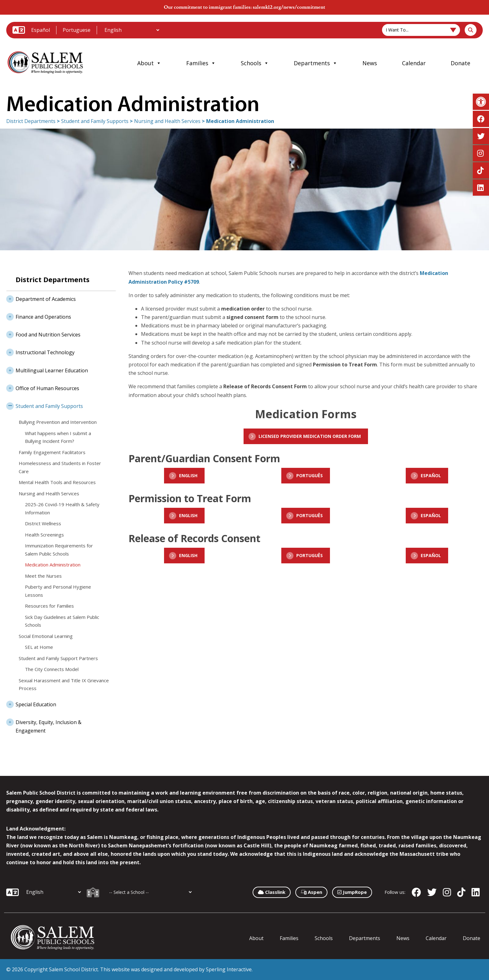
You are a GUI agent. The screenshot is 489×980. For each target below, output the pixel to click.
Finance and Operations (39, 316)
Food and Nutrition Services (43, 334)
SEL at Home (39, 647)
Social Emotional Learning (46, 636)
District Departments (31, 121)
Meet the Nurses (43, 576)
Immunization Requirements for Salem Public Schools (59, 550)
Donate (460, 63)
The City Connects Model (52, 669)
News (370, 63)
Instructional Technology (40, 352)
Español (41, 30)
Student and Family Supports (95, 121)
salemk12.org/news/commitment (289, 7)
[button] (481, 102)
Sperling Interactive (229, 969)
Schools (255, 63)
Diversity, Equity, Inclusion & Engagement (44, 725)
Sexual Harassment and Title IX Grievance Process (64, 684)
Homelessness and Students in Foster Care (60, 467)
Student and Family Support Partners (58, 658)
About (149, 63)
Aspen (311, 892)
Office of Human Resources (43, 388)
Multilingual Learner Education (47, 370)
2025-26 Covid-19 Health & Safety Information (62, 508)
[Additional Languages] (132, 30)
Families (201, 63)
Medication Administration (53, 565)
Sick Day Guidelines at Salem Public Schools (62, 621)
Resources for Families (49, 606)
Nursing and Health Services (167, 121)
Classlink (272, 892)
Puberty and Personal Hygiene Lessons (58, 591)
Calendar (414, 63)
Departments (316, 63)
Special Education (31, 704)
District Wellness (43, 523)
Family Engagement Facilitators (52, 452)
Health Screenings (44, 535)
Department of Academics (41, 298)
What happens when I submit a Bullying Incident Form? (58, 437)
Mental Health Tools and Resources (57, 482)
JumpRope (352, 892)
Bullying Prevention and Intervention (58, 422)
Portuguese (77, 30)
